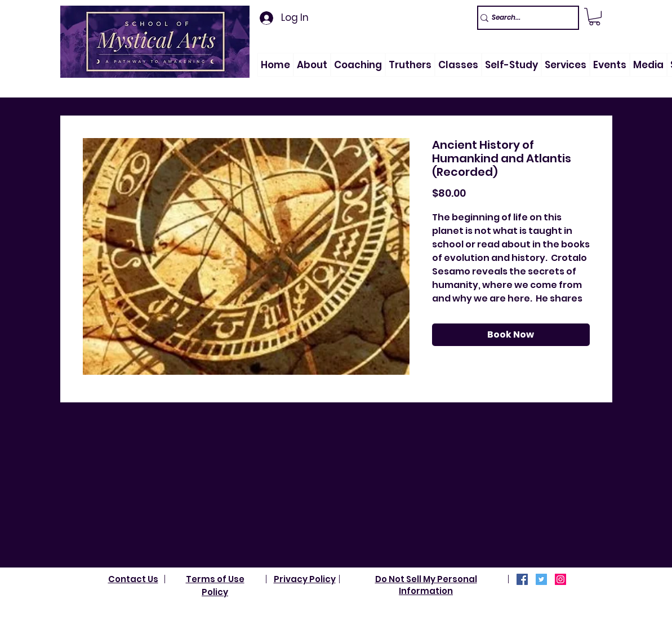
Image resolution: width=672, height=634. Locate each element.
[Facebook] (522, 579)
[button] (312, 65)
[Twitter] (541, 579)
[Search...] (523, 18)
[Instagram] (560, 579)
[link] (595, 17)
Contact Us (133, 579)
